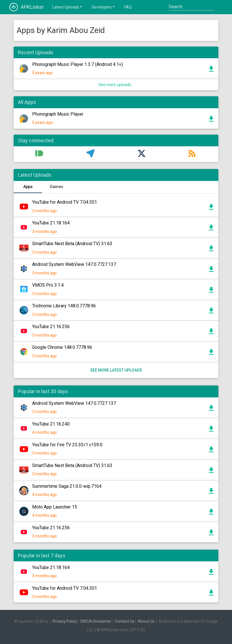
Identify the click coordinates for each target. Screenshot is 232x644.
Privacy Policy (65, 621)
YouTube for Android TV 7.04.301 (65, 202)
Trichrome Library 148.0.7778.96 (64, 306)
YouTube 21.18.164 (51, 223)
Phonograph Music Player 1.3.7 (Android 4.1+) (77, 64)
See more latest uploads (116, 370)
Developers (104, 7)
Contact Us (125, 621)
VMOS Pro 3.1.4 (48, 285)
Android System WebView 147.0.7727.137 (74, 264)
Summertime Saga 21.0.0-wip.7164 (67, 486)
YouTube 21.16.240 (51, 424)
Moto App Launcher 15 (55, 507)
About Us (146, 621)
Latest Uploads (68, 7)
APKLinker (27, 7)
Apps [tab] (28, 187)
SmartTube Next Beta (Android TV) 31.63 (72, 244)
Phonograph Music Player (58, 114)
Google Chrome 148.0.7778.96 (62, 347)
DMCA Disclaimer (96, 621)
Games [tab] (56, 187)
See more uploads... (116, 85)
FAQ (128, 7)
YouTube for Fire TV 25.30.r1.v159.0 (67, 445)
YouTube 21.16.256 (51, 327)
